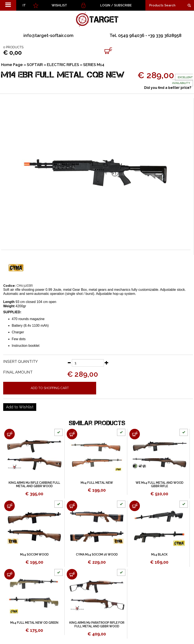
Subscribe (123, 5)
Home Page (12, 65)
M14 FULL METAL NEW (97, 483)
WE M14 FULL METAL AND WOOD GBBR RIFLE (159, 484)
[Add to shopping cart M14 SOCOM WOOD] (9, 506)
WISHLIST (59, 5)
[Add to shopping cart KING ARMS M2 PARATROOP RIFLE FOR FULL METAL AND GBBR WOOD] (72, 574)
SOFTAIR (35, 65)
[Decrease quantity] (69, 363)
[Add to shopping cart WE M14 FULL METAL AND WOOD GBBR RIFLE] (135, 434)
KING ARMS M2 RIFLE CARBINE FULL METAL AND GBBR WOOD (34, 484)
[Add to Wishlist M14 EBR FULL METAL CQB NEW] (20, 407)
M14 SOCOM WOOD (34, 554)
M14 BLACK (159, 554)
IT (24, 5)
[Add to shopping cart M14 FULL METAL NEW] (72, 434)
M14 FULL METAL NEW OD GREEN (34, 623)
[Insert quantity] (88, 363)
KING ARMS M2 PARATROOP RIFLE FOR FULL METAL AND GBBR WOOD (97, 624)
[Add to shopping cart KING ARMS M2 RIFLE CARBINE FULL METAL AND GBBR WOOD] (9, 434)
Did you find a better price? (168, 88)
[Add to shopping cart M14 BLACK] (135, 506)
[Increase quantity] (107, 363)
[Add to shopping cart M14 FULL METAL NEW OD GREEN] (9, 574)
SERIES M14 (94, 65)
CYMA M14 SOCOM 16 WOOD (97, 554)
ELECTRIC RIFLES (63, 65)
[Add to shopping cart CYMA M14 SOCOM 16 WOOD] (72, 506)
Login (105, 5)
